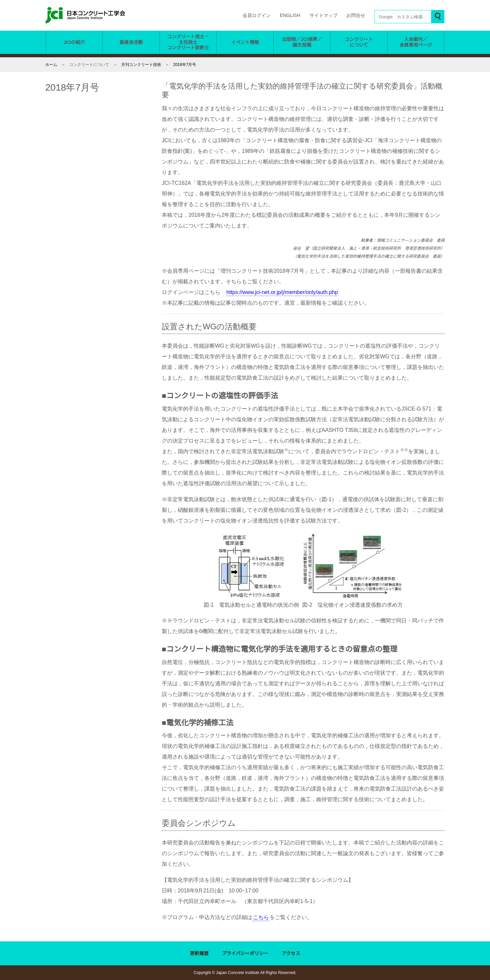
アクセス (291, 954)
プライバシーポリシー (245, 954)
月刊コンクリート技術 (141, 64)
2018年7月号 (185, 64)
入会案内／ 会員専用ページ (416, 42)
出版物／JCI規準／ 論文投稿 (302, 42)
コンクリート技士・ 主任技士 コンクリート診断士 (188, 42)
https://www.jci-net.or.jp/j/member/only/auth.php (289, 292)
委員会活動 (131, 42)
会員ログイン (258, 16)
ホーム (51, 64)
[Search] (403, 17)
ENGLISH (291, 16)
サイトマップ (324, 16)
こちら (261, 917)
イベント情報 (245, 42)
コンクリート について (359, 42)
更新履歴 (199, 954)
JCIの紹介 (74, 42)
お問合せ (356, 16)
